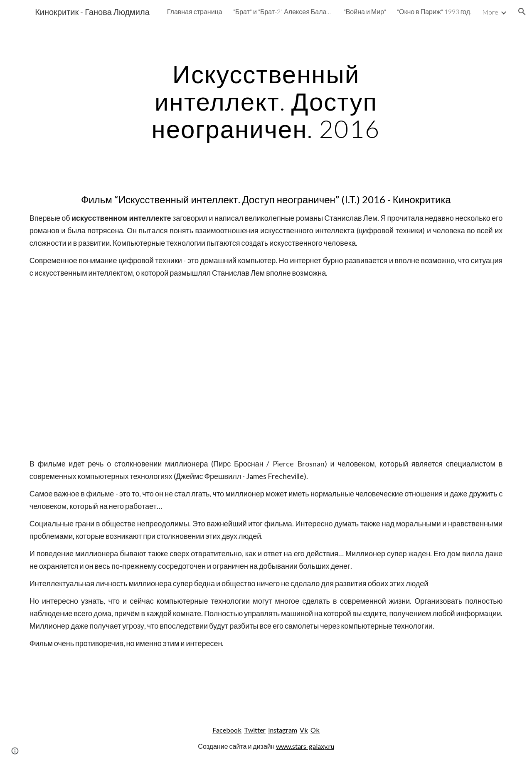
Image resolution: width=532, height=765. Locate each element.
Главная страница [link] (195, 11)
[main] (266, 101)
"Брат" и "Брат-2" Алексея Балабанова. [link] (283, 11)
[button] (522, 12)
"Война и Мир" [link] (365, 11)
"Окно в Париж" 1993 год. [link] (434, 11)
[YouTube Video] (266, 368)
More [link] (490, 12)
